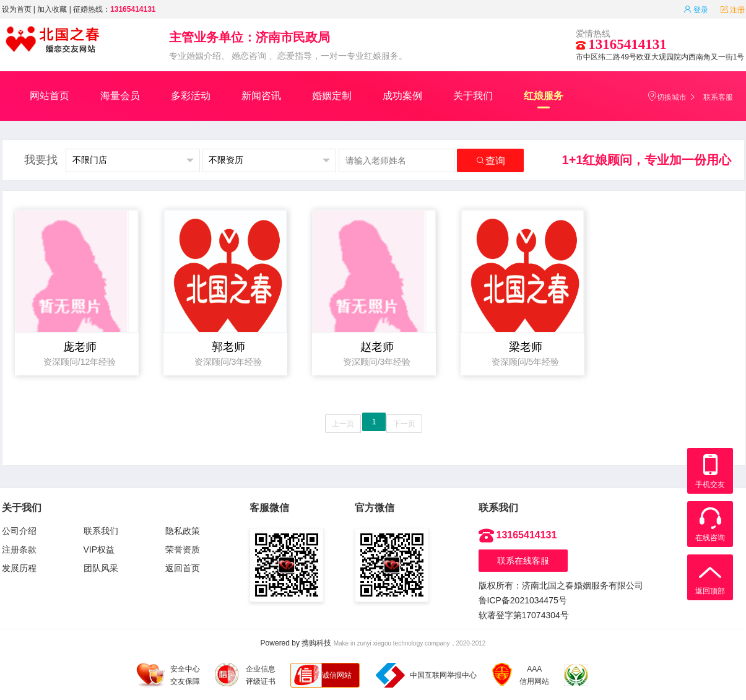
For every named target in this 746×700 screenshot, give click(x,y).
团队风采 (101, 568)
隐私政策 (183, 531)
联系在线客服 (523, 561)
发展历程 (19, 568)
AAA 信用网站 (520, 675)
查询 (490, 161)
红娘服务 (544, 99)
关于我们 (473, 96)
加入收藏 (52, 9)
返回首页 (183, 568)
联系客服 (718, 97)
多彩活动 (191, 96)
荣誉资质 (183, 549)
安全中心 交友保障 (168, 675)
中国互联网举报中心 (426, 675)
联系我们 (101, 531)
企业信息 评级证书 (245, 675)
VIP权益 (99, 549)
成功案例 (402, 96)
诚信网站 (337, 675)
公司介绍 (19, 531)
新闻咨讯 (261, 96)
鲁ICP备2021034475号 (523, 600)
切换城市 (667, 96)
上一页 (343, 424)
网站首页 (50, 96)
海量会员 (120, 96)
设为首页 (17, 9)
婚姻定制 (332, 96)
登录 (696, 10)
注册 (732, 10)
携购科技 (316, 643)
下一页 (404, 424)
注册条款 (19, 549)
